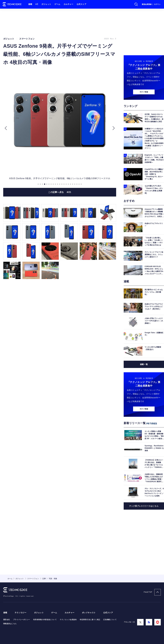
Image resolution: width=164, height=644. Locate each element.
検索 (136, 4)
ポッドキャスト (89, 613)
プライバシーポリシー (22, 620)
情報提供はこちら (10, 624)
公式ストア (82, 4)
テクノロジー (20, 613)
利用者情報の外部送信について (45, 620)
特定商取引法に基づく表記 (90, 620)
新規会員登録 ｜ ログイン (151, 4)
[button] (6, 128)
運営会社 (7, 620)
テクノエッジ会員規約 (68, 620)
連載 (30, 4)
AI (37, 4)
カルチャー (68, 4)
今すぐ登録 (144, 92)
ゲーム (57, 4)
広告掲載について (110, 620)
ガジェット (46, 4)
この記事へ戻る (60, 192)
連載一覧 (144, 364)
